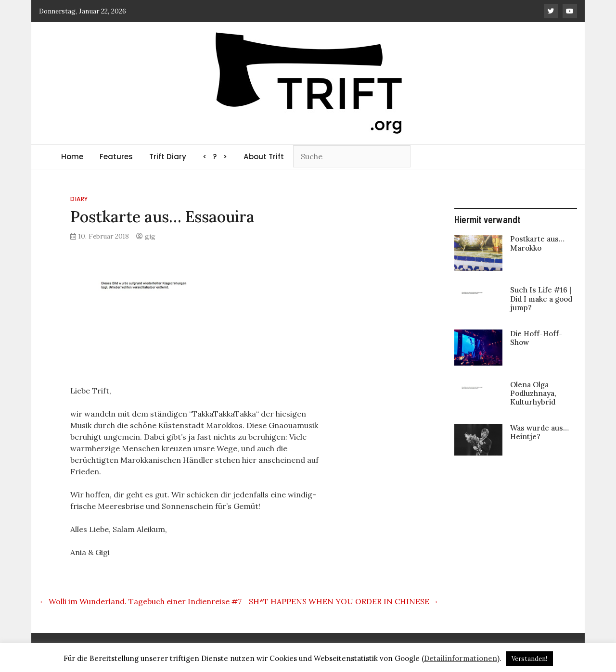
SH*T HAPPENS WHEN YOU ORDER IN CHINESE (344, 601)
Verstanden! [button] (529, 659)
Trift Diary (168, 157)
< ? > (215, 157)
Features (116, 157)
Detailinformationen (461, 658)
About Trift (264, 157)
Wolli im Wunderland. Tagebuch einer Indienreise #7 (140, 601)
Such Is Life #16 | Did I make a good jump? (541, 298)
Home (72, 157)
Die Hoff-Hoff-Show (536, 338)
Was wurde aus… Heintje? (539, 432)
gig (150, 236)
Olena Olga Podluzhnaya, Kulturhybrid (533, 393)
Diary (79, 199)
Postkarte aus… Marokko (537, 243)
